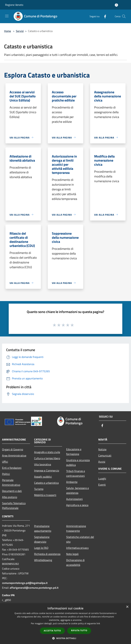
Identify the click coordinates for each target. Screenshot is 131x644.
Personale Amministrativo (11, 482)
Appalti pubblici (43, 477)
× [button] (127, 607)
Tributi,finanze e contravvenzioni (76, 473)
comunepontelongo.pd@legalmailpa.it (25, 583)
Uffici (5, 462)
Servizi (20, 31)
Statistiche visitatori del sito (80, 539)
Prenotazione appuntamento (43, 528)
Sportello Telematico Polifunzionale (14, 506)
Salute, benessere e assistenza (78, 490)
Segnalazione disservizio (42, 539)
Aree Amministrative (14, 455)
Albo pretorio (10, 497)
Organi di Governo (13, 449)
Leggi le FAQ (41, 548)
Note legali (72, 554)
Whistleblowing (43, 560)
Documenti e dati (12, 491)
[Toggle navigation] (7, 16)
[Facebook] (104, 16)
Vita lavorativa (43, 464)
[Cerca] (124, 16)
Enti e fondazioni (12, 468)
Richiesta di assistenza (47, 554)
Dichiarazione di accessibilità (75, 562)
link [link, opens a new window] (98, 623)
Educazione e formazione (74, 452)
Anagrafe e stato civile (47, 452)
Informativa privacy (77, 548)
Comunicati (105, 455)
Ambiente (72, 482)
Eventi (102, 485)
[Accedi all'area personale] (116, 5)
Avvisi (102, 462)
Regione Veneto (14, 5)
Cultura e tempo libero (47, 458)
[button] (65, 638)
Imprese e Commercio (47, 470)
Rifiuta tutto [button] (79, 630)
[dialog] (65, 624)
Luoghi (102, 478)
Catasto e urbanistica (46, 483)
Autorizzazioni (74, 499)
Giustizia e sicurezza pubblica (78, 462)
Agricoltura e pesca (77, 505)
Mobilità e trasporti (45, 495)
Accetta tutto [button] (52, 631)
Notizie (102, 449)
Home (8, 31)
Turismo (39, 489)
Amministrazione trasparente (76, 528)
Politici (6, 474)
